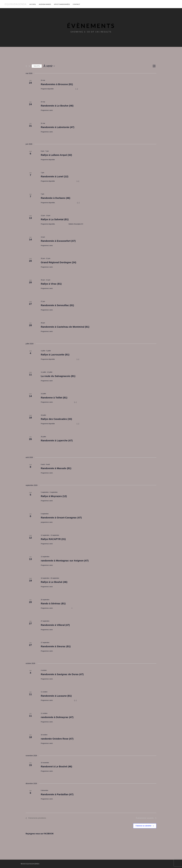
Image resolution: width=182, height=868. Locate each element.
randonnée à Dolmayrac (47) (57, 717)
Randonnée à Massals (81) (56, 468)
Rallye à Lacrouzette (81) (55, 355)
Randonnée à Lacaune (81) (56, 696)
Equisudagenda (16, 4)
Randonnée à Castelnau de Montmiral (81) (65, 327)
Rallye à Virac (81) (51, 284)
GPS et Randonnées (62, 4)
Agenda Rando (45, 4)
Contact (76, 4)
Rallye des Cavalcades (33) (56, 419)
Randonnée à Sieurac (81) (56, 646)
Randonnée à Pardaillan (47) (57, 794)
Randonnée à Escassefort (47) (58, 241)
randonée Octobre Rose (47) (57, 739)
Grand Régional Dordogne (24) (58, 262)
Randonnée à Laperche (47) (57, 440)
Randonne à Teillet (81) (54, 398)
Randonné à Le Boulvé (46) (56, 766)
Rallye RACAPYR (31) (53, 539)
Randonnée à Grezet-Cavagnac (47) (61, 518)
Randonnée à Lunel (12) (54, 176)
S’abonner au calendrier (144, 826)
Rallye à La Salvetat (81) (55, 219)
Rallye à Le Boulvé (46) (54, 582)
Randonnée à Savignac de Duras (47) (62, 674)
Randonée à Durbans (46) (55, 198)
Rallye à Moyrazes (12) (54, 496)
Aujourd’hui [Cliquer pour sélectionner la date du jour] (37, 66)
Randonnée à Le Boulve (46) (57, 106)
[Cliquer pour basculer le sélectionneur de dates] (49, 66)
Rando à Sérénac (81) (53, 603)
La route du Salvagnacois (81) (58, 376)
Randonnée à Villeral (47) (55, 625)
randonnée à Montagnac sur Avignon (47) (65, 561)
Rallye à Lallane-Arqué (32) (56, 155)
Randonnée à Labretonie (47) (57, 127)
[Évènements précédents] (26, 66)
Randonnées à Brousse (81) (57, 84)
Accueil (33, 4)
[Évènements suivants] (29, 66)
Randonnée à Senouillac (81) (57, 305)
